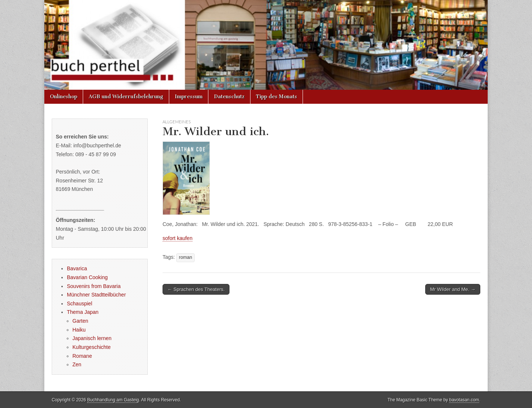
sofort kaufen (178, 238)
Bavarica (77, 268)
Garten (80, 321)
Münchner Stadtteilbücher (96, 295)
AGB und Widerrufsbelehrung (126, 97)
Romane (82, 356)
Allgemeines (177, 122)
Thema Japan (83, 312)
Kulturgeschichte (92, 347)
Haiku (79, 330)
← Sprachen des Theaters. (196, 289)
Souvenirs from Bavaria (94, 286)
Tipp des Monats (277, 97)
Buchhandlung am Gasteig (113, 400)
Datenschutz (229, 97)
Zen (77, 364)
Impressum (189, 97)
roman (185, 257)
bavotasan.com (464, 400)
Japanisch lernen (92, 338)
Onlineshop (64, 97)
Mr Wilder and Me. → (453, 289)
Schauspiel (80, 304)
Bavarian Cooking (87, 277)
